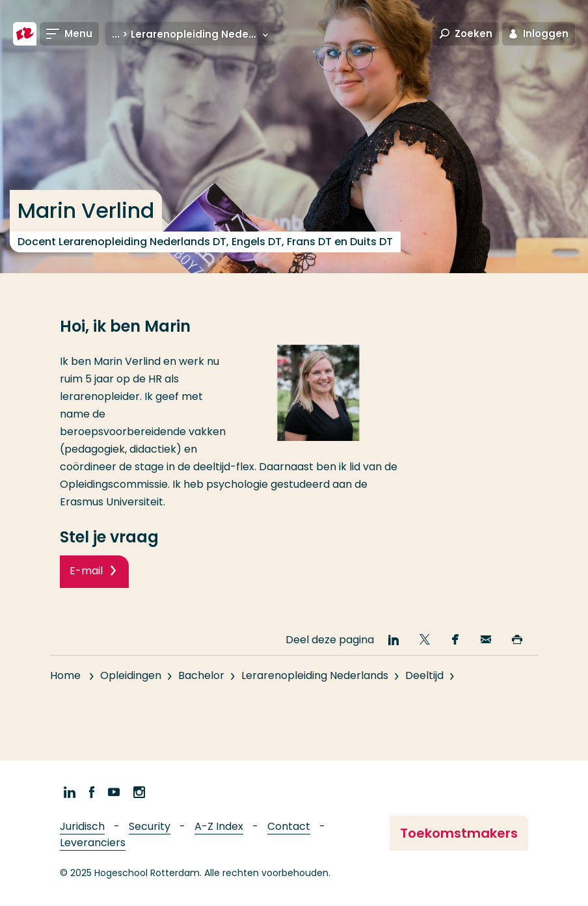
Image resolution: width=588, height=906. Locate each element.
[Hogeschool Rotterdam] (25, 34)
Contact (289, 826)
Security (150, 826)
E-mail (86, 571)
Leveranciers (93, 843)
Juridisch (82, 826)
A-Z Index (219, 826)
